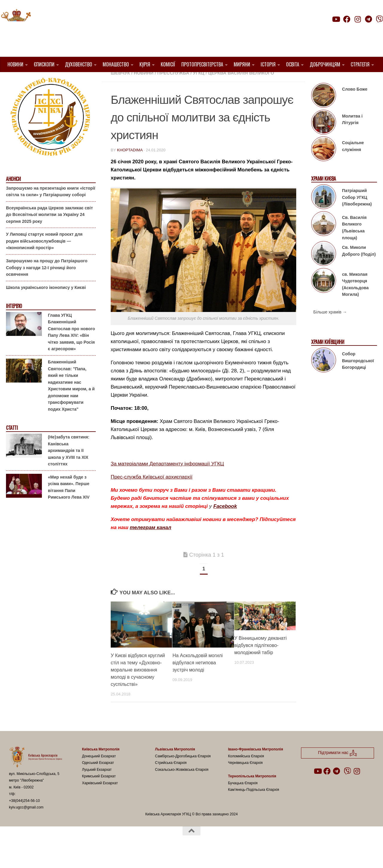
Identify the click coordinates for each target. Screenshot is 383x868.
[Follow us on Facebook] (347, 19)
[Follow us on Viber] (379, 19)
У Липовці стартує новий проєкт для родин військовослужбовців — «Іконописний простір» (44, 256)
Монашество (116, 64)
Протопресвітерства (202, 64)
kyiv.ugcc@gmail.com (26, 823)
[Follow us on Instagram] (358, 19)
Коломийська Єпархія (246, 771)
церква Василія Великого (241, 88)
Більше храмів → (330, 327)
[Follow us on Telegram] (369, 19)
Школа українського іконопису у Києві (46, 302)
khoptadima (130, 165)
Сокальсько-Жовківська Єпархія (182, 785)
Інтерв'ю (14, 321)
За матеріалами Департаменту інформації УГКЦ (167, 479)
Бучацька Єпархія (243, 798)
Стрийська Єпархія (171, 778)
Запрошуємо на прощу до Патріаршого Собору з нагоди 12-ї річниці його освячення (47, 283)
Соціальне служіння (353, 161)
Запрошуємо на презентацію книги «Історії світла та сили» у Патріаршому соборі (51, 207)
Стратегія (360, 64)
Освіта (293, 64)
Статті (12, 443)
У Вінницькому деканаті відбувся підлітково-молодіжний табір (260, 661)
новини (144, 88)
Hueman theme (80, 855)
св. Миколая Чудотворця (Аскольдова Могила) (355, 299)
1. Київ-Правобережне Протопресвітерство (166, 81)
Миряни (242, 64)
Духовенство (79, 64)
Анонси (13, 194)
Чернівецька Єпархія (245, 778)
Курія (145, 64)
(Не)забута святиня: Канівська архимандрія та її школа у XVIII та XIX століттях (69, 466)
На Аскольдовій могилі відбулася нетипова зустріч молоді (197, 678)
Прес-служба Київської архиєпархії (152, 492)
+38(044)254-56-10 (24, 816)
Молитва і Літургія (352, 135)
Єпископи (44, 64)
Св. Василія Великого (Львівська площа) (354, 243)
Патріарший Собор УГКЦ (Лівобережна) (357, 213)
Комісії (168, 64)
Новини (15, 64)
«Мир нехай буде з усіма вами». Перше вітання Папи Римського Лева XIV (69, 502)
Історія (268, 64)
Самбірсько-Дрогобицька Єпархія (183, 771)
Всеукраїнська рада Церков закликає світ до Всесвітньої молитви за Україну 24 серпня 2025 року (49, 230)
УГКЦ (199, 88)
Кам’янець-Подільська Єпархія (254, 805)
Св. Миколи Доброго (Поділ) (359, 266)
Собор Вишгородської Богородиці (358, 376)
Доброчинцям (325, 64)
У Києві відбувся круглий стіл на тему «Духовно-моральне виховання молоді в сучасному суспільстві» (138, 685)
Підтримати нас (341, 31)
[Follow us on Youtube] (336, 19)
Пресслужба (173, 88)
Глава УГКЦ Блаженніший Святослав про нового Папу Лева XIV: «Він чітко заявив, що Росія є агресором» (71, 347)
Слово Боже (355, 104)
